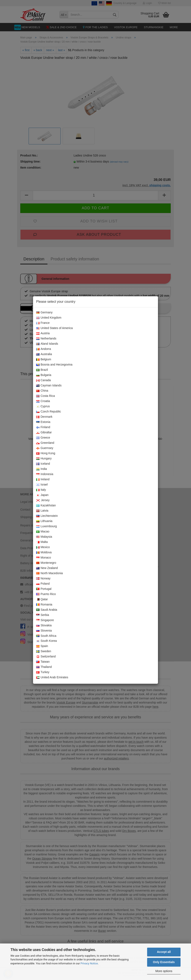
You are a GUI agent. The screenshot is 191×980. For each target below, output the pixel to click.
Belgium (44, 359)
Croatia (43, 401)
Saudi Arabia (47, 610)
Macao (43, 532)
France (43, 323)
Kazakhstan (46, 506)
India (41, 469)
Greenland (45, 443)
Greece (43, 438)
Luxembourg (46, 526)
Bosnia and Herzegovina (54, 365)
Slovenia (44, 631)
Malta (42, 542)
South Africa (46, 636)
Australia (44, 354)
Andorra (44, 349)
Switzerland (46, 657)
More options (164, 971)
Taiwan (43, 662)
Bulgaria (44, 375)
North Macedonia (50, 573)
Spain (42, 646)
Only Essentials (164, 962)
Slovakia (44, 626)
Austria (43, 333)
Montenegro (46, 563)
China (42, 391)
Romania (44, 605)
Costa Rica (45, 396)
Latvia (42, 511)
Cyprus (43, 406)
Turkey (43, 672)
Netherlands (46, 339)
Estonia (43, 422)
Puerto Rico (46, 594)
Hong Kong (46, 453)
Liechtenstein (47, 516)
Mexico (43, 547)
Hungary (44, 459)
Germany (44, 313)
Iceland (43, 464)
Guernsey (45, 448)
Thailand (44, 667)
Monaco (44, 558)
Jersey (43, 500)
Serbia (43, 615)
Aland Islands (47, 344)
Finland (43, 427)
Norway (43, 579)
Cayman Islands (49, 386)
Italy (41, 490)
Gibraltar (44, 433)
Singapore (45, 620)
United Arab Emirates (52, 677)
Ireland (43, 479)
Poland (43, 584)
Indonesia (45, 474)
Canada (43, 380)
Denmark (44, 417)
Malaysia (44, 537)
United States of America (54, 328)
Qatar (42, 599)
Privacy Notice (89, 963)
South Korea (46, 641)
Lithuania (44, 521)
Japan (42, 495)
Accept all (164, 952)
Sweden (44, 651)
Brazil (42, 370)
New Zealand (47, 568)
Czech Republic (49, 412)
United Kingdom (49, 318)
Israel (42, 485)
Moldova (44, 552)
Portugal (44, 589)
